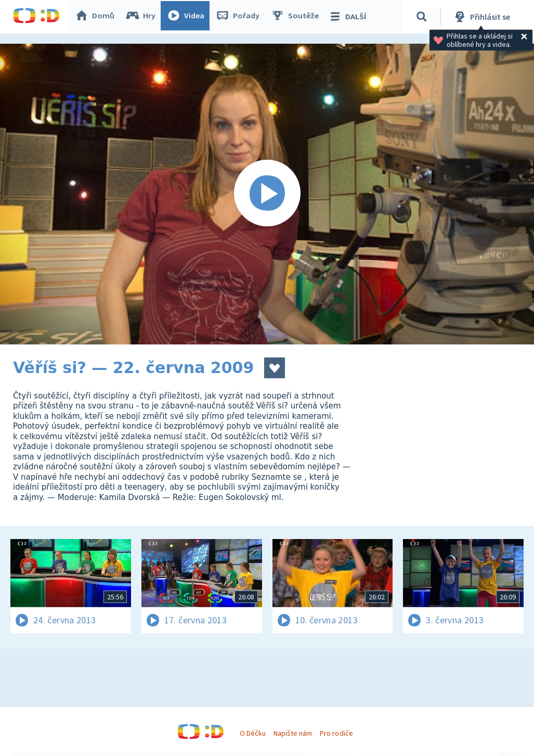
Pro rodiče (336, 733)
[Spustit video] (267, 194)
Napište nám (293, 733)
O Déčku (253, 733)
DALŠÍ (349, 17)
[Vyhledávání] (423, 17)
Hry (143, 17)
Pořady (240, 17)
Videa (188, 17)
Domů (97, 17)
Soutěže (297, 17)
